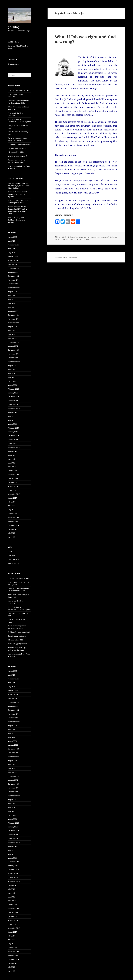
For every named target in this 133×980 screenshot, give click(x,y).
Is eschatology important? (17, 156)
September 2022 (14, 288)
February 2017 (13, 517)
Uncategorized (13, 64)
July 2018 (11, 455)
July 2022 (11, 296)
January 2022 (13, 311)
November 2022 (14, 280)
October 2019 (13, 405)
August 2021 (12, 327)
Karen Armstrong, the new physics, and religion (18, 139)
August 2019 (12, 412)
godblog (14, 27)
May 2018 (11, 463)
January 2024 (13, 257)
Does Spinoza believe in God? (19, 91)
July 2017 (11, 502)
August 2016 (12, 529)
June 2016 (11, 537)
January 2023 (13, 272)
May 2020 (11, 377)
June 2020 (11, 373)
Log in (10, 552)
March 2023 (12, 264)
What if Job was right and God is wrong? (85, 39)
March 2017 (12, 514)
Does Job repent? (103, 237)
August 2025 (12, 237)
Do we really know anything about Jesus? (18, 202)
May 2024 (11, 253)
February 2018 (13, 475)
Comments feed (13, 560)
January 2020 (13, 393)
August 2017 (12, 498)
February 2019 (13, 428)
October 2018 (13, 444)
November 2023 (14, 260)
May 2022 (11, 303)
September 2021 (14, 323)
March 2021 (12, 338)
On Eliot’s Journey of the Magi (19, 144)
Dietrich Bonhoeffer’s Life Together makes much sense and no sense (17, 210)
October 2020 (13, 358)
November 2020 (14, 354)
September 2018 (14, 447)
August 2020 (12, 366)
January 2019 (13, 432)
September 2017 (14, 494)
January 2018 (13, 479)
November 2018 (14, 440)
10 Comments (84, 239)
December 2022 (14, 276)
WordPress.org (13, 563)
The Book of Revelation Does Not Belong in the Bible (18, 102)
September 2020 (14, 362)
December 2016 (14, 525)
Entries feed (12, 556)
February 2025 (13, 245)
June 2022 (11, 299)
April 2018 (12, 467)
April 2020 (12, 381)
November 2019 (14, 401)
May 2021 (11, 334)
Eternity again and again (17, 148)
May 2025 (11, 241)
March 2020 (12, 385)
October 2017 (13, 490)
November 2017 (14, 486)
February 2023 (13, 268)
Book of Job (74, 237)
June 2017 (11, 506)
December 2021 (14, 315)
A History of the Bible (16, 152)
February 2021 (13, 342)
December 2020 (14, 350)
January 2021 (13, 346)
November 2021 (14, 319)
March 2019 (12, 424)
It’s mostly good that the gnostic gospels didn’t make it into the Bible (19, 186)
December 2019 (14, 397)
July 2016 (11, 533)
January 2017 (13, 521)
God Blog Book (13, 42)
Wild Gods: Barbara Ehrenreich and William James (19, 121)
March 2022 (12, 307)
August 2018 (12, 451)
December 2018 (14, 436)
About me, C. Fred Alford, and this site (19, 47)
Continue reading (64, 215)
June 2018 (11, 459)
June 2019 (11, 416)
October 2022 (13, 284)
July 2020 (11, 369)
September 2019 (14, 408)
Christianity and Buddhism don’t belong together (17, 194)
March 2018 (12, 471)
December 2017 (14, 482)
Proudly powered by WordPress (66, 257)
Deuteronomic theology (87, 237)
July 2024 (11, 249)
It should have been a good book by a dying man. (18, 161)
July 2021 (11, 331)
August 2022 (12, 292)
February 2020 (13, 389)
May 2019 (11, 420)
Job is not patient (69, 239)
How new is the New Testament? (15, 114)
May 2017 (11, 510)
